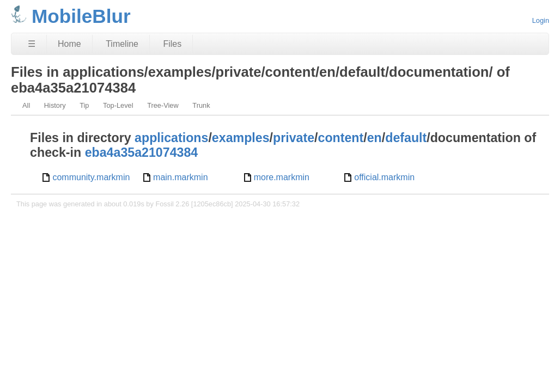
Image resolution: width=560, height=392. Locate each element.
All (26, 105)
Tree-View (163, 105)
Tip (84, 105)
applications (171, 138)
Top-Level (118, 105)
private (294, 138)
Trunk (201, 105)
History (55, 105)
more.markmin (282, 177)
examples (241, 138)
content (341, 138)
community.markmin (91, 177)
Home (69, 44)
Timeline (122, 44)
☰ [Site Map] (32, 44)
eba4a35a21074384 (142, 152)
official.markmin (384, 177)
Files (172, 44)
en (375, 138)
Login (541, 20)
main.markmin (180, 177)
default (406, 138)
